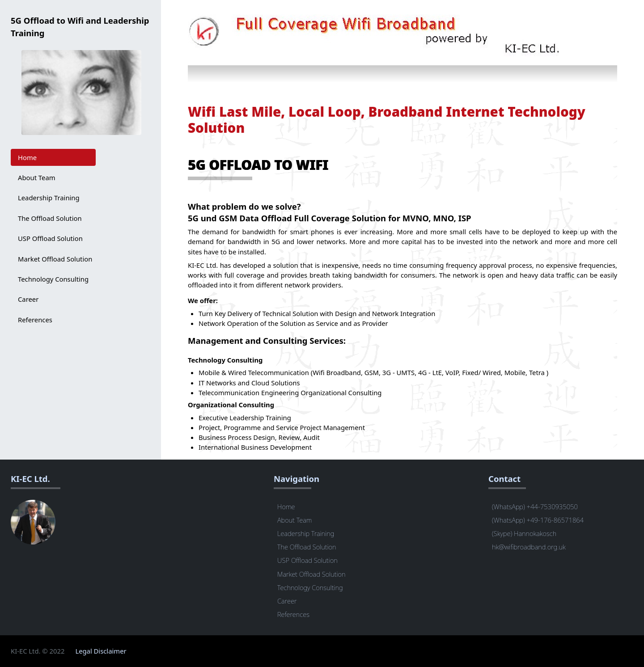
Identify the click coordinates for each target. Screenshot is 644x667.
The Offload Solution (50, 218)
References (35, 320)
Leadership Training (49, 198)
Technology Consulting (53, 279)
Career (28, 299)
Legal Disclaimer (101, 651)
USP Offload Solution (50, 238)
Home (27, 157)
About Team (37, 177)
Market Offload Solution (55, 259)
